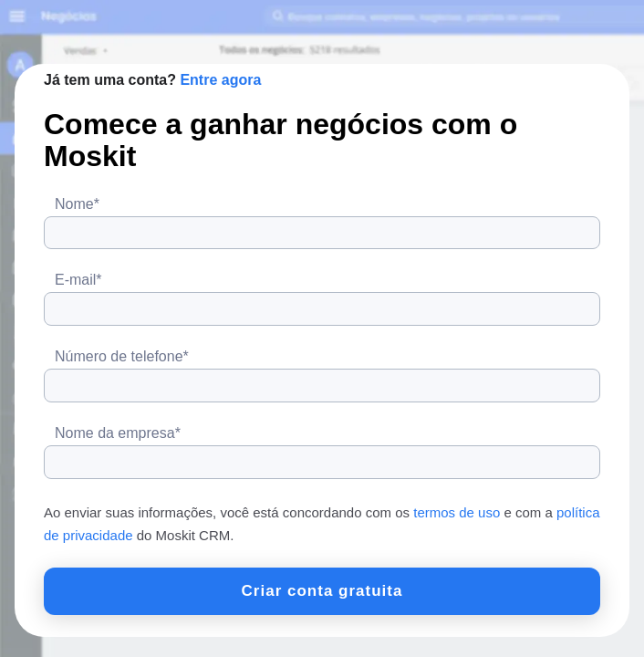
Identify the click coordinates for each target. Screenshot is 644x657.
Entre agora (220, 80)
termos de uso (457, 512)
